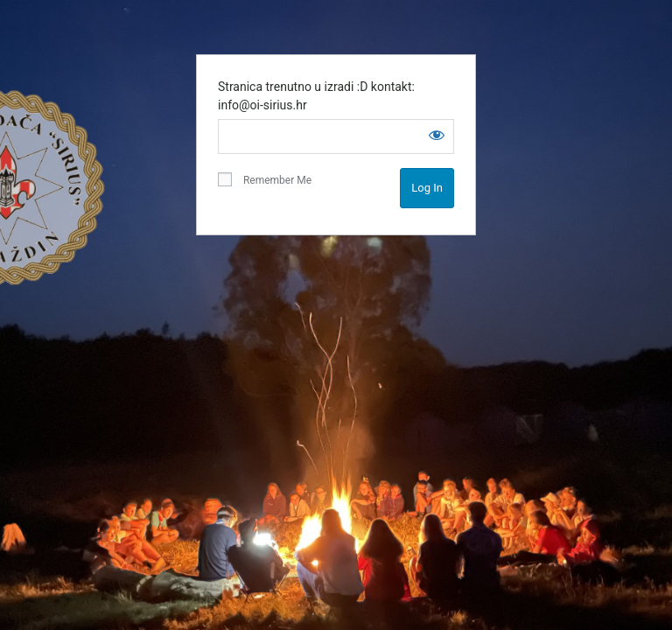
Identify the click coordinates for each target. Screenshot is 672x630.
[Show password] (437, 135)
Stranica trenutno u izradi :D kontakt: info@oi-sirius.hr (316, 96)
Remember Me (265, 179)
